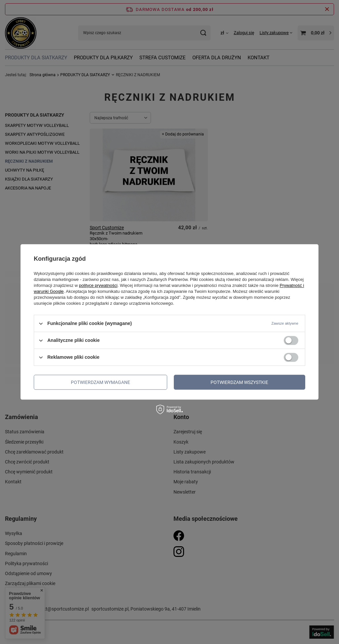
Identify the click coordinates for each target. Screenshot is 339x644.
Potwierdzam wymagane (100, 382)
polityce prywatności (98, 285)
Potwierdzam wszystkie (239, 382)
